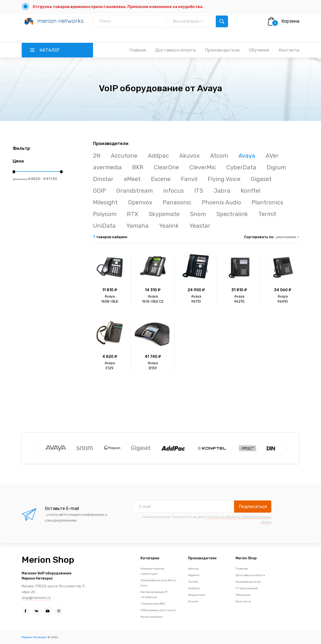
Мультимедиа (151, 617)
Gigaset (261, 179)
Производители (222, 50)
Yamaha (137, 226)
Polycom (105, 214)
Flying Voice (224, 179)
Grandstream (135, 191)
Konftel (250, 191)
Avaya (247, 156)
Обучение (259, 50)
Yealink (169, 226)
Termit (267, 214)
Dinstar (103, 179)
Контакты (289, 50)
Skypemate (164, 214)
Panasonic (177, 202)
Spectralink (232, 214)
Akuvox (189, 156)
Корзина (290, 21)
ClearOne (166, 167)
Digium (276, 167)
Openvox (140, 202)
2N (97, 156)
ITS (199, 191)
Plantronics (267, 202)
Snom (198, 214)
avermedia (107, 167)
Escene (161, 179)
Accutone (124, 156)
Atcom (219, 156)
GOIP (99, 191)
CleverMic (203, 167)
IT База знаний (247, 588)
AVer (272, 156)
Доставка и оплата (175, 50)
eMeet (132, 179)
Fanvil (189, 179)
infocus (174, 191)
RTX (132, 214)
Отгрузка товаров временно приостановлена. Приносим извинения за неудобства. (118, 7)
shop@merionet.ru (36, 598)
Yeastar (200, 226)
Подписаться (253, 507)
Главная (138, 50)
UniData (104, 226)
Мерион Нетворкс (34, 637)
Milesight (105, 202)
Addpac (158, 156)
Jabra (222, 191)
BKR (138, 167)
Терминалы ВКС (153, 604)
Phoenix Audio (222, 202)
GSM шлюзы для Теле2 (158, 610)
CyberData (241, 167)
